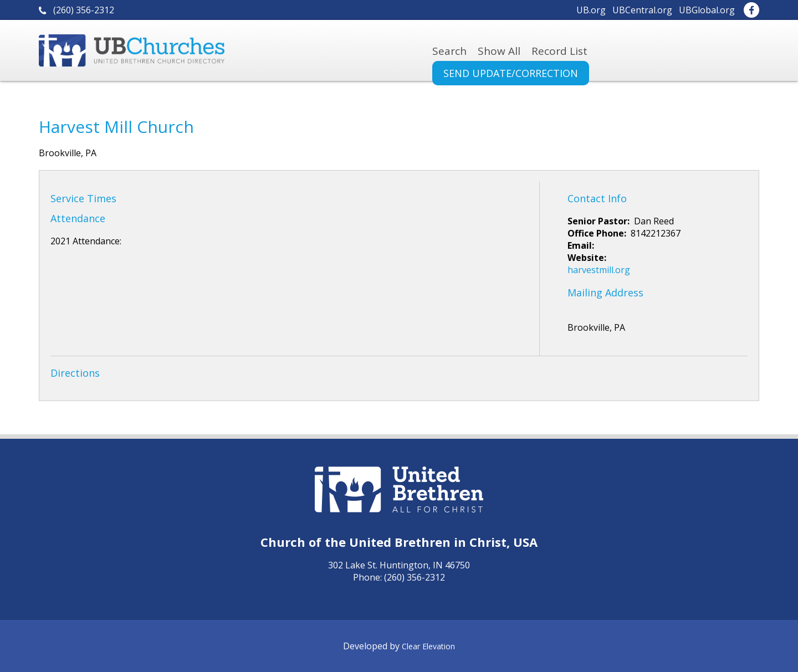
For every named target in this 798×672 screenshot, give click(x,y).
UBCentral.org (642, 10)
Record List (559, 51)
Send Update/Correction (511, 73)
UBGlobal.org (707, 10)
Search (449, 51)
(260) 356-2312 (84, 10)
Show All (499, 51)
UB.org (591, 10)
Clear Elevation (428, 646)
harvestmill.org (599, 270)
